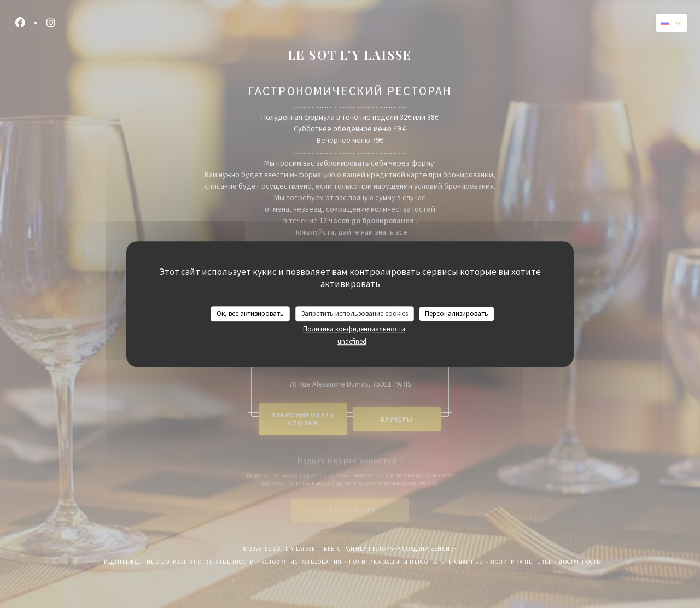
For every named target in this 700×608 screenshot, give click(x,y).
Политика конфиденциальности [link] (354, 329)
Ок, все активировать (250, 314)
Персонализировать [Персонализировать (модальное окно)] (457, 314)
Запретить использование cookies (355, 314)
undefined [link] (352, 341)
